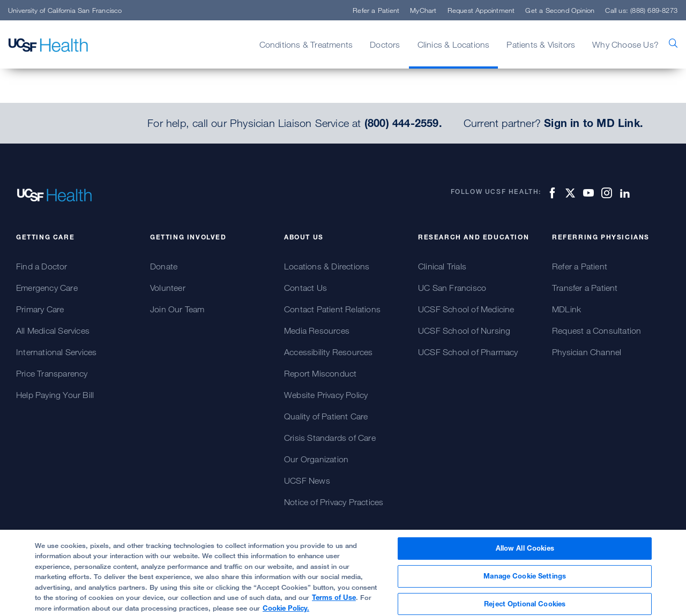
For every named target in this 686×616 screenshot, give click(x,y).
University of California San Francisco (65, 10)
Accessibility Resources (329, 352)
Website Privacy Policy (326, 395)
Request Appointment (481, 10)
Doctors (385, 44)
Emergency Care (47, 288)
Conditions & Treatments (306, 44)
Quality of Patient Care (326, 416)
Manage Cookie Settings (525, 582)
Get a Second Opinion (560, 10)
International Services (56, 352)
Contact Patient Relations (332, 309)
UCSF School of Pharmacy (468, 352)
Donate (164, 266)
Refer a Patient (376, 10)
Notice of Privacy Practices (334, 502)
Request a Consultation (596, 330)
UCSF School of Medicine (466, 309)
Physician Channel (587, 352)
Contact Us (305, 288)
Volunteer (168, 288)
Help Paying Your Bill (55, 395)
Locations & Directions (327, 266)
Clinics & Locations (454, 44)
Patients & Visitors (541, 44)
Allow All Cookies (525, 554)
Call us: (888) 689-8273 (641, 10)
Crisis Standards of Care (330, 438)
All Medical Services (53, 330)
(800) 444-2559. (403, 123)
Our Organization (316, 459)
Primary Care (40, 309)
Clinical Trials (442, 266)
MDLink (566, 309)
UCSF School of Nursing (464, 330)
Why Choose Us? (625, 44)
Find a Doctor (42, 266)
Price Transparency (52, 373)
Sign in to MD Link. (594, 123)
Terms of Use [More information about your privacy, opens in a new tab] (334, 604)
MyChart (423, 10)
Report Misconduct (320, 373)
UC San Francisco (452, 288)
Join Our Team (177, 309)
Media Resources (317, 330)
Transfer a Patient (585, 288)
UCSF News (307, 480)
